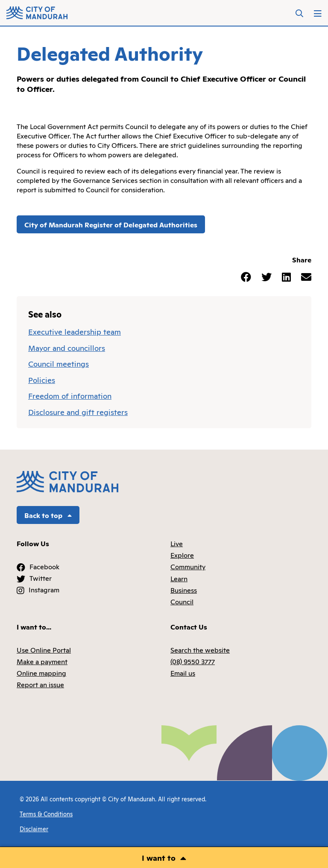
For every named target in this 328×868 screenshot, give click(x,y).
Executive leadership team (75, 331)
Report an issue (40, 684)
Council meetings (59, 363)
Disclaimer (34, 828)
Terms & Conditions (46, 814)
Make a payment (42, 661)
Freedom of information (70, 395)
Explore (182, 555)
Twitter (41, 578)
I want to (159, 857)
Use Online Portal (44, 650)
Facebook (44, 566)
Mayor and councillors (67, 347)
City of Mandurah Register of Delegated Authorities (111, 224)
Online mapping (41, 673)
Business (184, 590)
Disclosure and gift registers (78, 412)
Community (188, 566)
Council (182, 601)
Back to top (48, 515)
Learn (179, 578)
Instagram (44, 589)
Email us (183, 673)
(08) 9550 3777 (193, 661)
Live (177, 543)
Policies (42, 380)
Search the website (200, 650)
